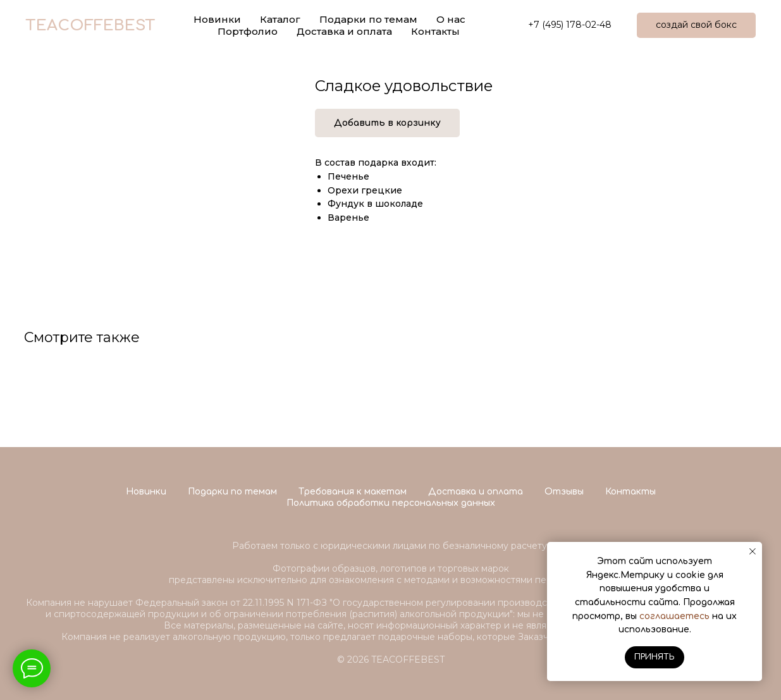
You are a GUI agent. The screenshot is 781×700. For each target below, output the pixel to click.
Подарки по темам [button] (368, 19)
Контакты (435, 31)
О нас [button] (451, 19)
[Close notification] (753, 551)
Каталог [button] (280, 19)
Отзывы (564, 492)
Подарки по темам (232, 492)
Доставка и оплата (344, 31)
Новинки (146, 492)
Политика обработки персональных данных (391, 503)
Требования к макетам (353, 492)
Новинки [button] (217, 19)
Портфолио (248, 31)
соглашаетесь (674, 616)
